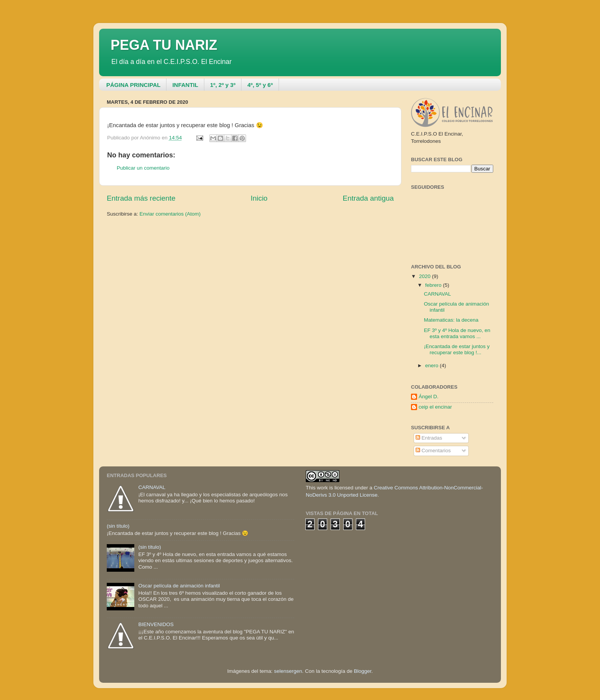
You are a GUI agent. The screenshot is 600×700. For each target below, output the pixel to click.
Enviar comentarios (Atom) (170, 214)
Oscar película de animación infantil (179, 586)
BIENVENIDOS (156, 624)
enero (432, 366)
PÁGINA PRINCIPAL (134, 85)
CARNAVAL (438, 294)
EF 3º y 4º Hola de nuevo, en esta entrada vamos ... (457, 333)
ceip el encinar (435, 407)
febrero (434, 285)
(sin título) (118, 526)
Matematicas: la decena (451, 320)
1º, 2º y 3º (223, 85)
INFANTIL (185, 85)
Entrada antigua (368, 198)
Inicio (259, 198)
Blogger (363, 671)
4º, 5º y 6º (260, 85)
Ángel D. (429, 397)
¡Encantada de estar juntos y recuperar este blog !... (457, 349)
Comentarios (433, 451)
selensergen (288, 671)
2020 (426, 276)
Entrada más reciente (141, 198)
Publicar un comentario (143, 168)
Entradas (429, 438)
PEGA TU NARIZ (164, 45)
